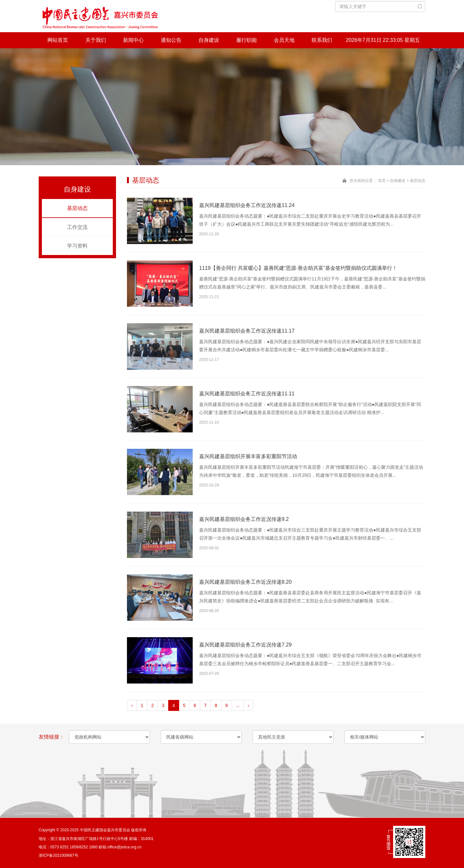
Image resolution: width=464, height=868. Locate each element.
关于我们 (96, 40)
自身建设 (209, 40)
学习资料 (77, 246)
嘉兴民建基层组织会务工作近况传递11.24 (247, 205)
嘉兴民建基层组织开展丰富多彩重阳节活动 (248, 456)
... (238, 705)
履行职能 (247, 40)
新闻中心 (133, 40)
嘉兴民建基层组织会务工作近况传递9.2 (244, 519)
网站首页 (58, 40)
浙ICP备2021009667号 (58, 855)
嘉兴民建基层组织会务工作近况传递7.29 (245, 645)
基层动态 (77, 208)
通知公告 (171, 40)
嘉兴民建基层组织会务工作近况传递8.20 (245, 582)
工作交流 (77, 227)
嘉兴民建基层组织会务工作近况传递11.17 (247, 331)
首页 (382, 181)
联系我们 (322, 40)
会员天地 (284, 40)
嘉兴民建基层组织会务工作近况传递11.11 (247, 394)
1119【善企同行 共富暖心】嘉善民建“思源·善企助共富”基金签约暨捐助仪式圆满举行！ (298, 268)
